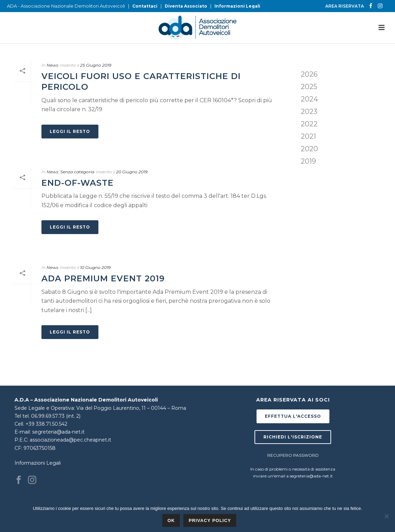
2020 (309, 149)
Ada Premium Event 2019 (103, 278)
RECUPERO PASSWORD (293, 455)
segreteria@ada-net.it (58, 432)
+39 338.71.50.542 (46, 424)
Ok (171, 520)
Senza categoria (77, 172)
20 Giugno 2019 (132, 172)
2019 (308, 161)
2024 (309, 99)
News (52, 65)
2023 (309, 112)
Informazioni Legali (237, 6)
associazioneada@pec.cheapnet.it (70, 440)
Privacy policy (210, 520)
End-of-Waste (78, 183)
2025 (309, 87)
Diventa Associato (186, 6)
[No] (386, 516)
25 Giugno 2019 (96, 65)
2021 (308, 136)
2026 (309, 74)
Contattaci (145, 6)
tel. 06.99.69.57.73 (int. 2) (51, 416)
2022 (309, 124)
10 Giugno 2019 (95, 267)
